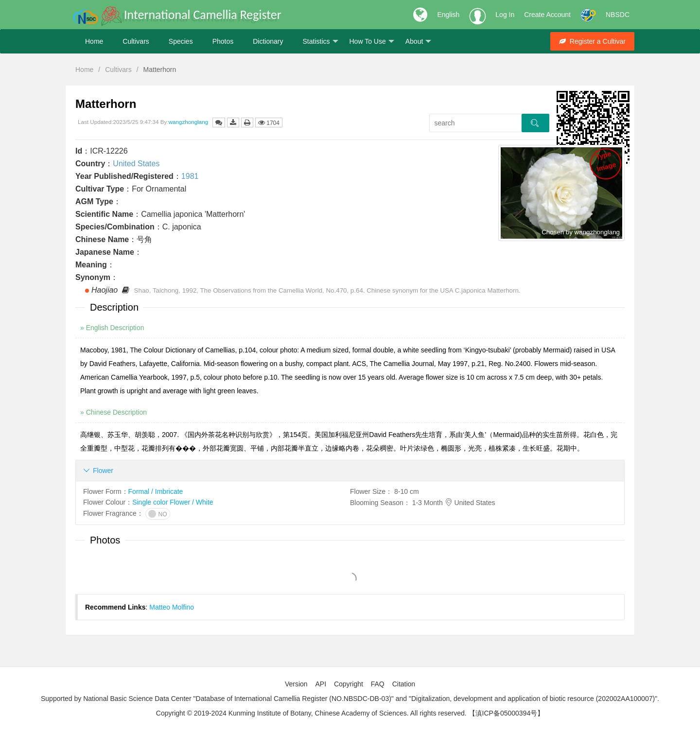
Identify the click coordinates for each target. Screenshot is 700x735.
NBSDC (618, 15)
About (419, 42)
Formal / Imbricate (156, 491)
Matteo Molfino (172, 607)
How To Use (372, 42)
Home (94, 41)
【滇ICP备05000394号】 (507, 713)
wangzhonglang (189, 122)
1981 (190, 176)
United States (136, 164)
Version (296, 684)
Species (181, 41)
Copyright (349, 684)
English (448, 15)
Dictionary (268, 41)
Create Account (547, 15)
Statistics (320, 42)
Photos (223, 41)
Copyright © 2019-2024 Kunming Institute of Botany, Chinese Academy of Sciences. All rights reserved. (311, 713)
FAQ (378, 684)
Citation (404, 684)
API (321, 684)
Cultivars (136, 41)
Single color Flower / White (173, 502)
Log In (505, 15)
